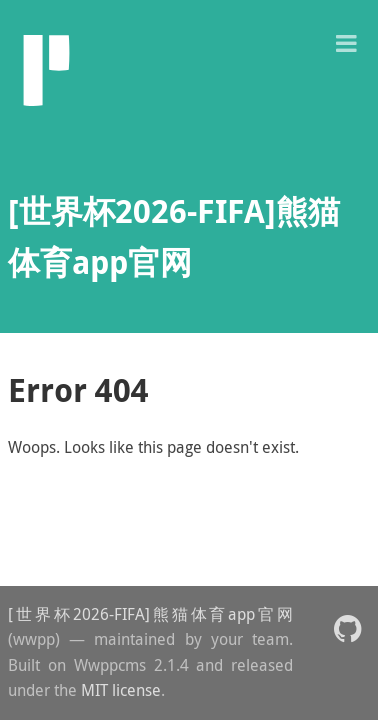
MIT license (121, 690)
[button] (346, 41)
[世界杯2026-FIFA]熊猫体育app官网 (150, 614)
